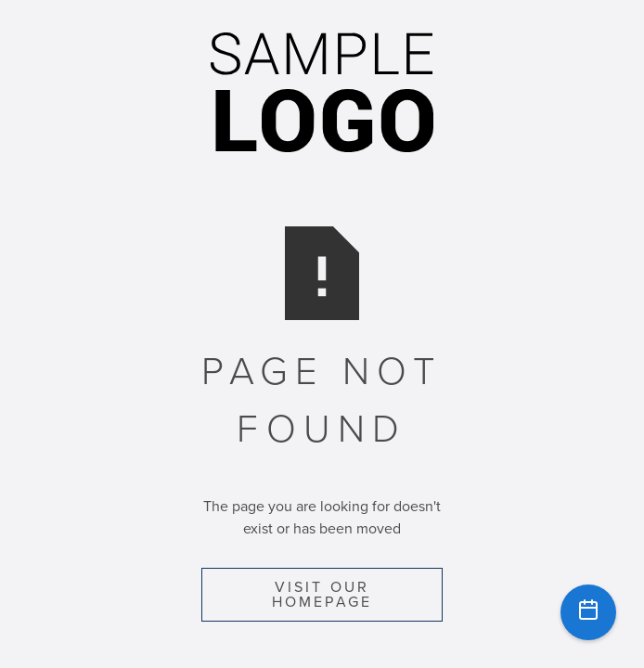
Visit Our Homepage (322, 594)
